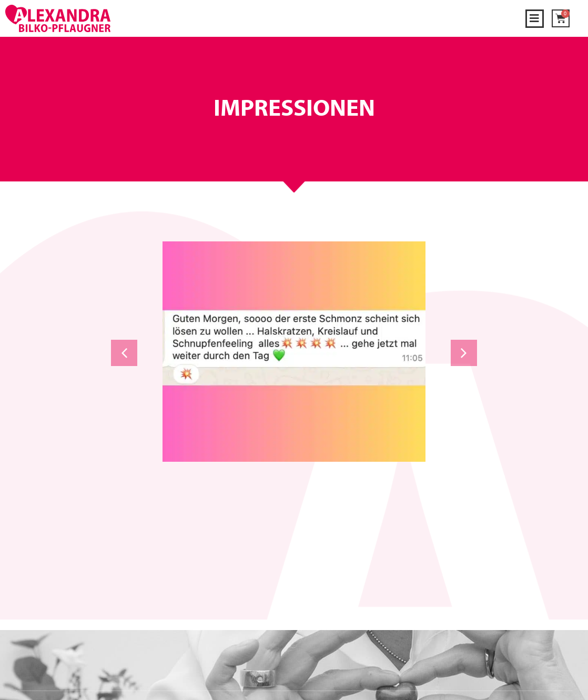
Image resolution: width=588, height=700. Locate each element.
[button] (535, 19)
